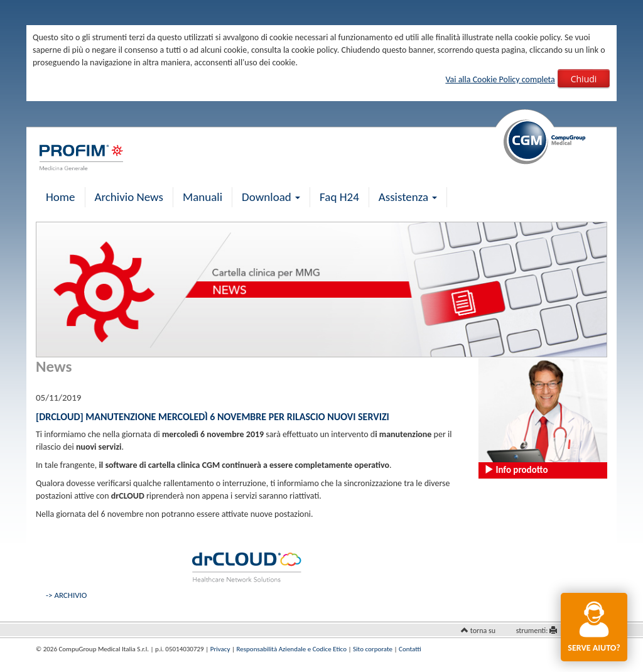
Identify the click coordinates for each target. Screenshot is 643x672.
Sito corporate (373, 649)
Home (61, 197)
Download (271, 197)
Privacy (220, 649)
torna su (483, 631)
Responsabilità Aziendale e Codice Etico (292, 649)
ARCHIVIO (70, 595)
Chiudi (584, 79)
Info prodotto (516, 470)
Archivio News (129, 197)
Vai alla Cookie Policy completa (500, 79)
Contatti (410, 649)
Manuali (203, 197)
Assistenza (408, 197)
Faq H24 (339, 197)
